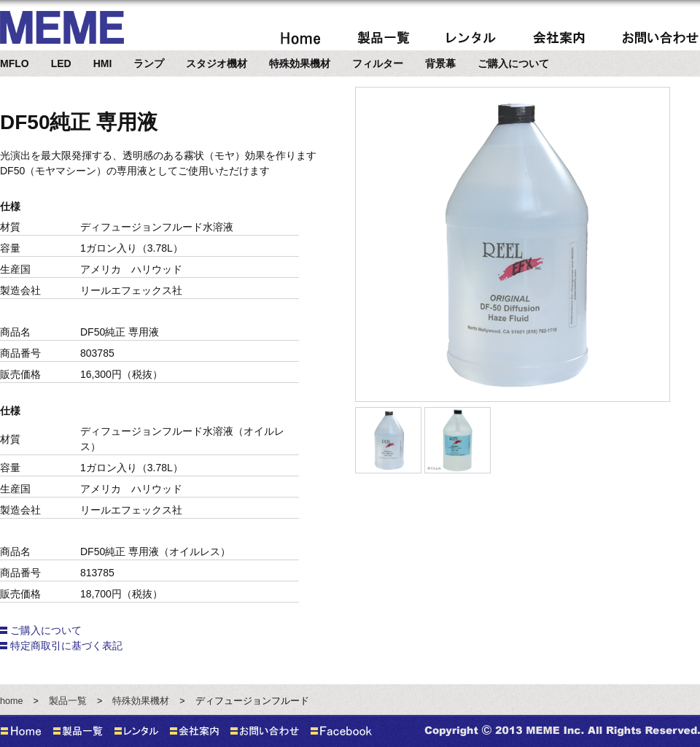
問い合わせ (661, 38)
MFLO (15, 63)
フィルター (378, 63)
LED (61, 63)
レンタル (471, 38)
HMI (103, 63)
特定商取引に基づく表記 (66, 646)
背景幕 (440, 63)
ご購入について (513, 63)
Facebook (341, 731)
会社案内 (559, 38)
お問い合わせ (265, 731)
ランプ (149, 63)
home (300, 38)
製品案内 (384, 38)
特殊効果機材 (300, 63)
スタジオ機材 (217, 63)
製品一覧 (68, 701)
